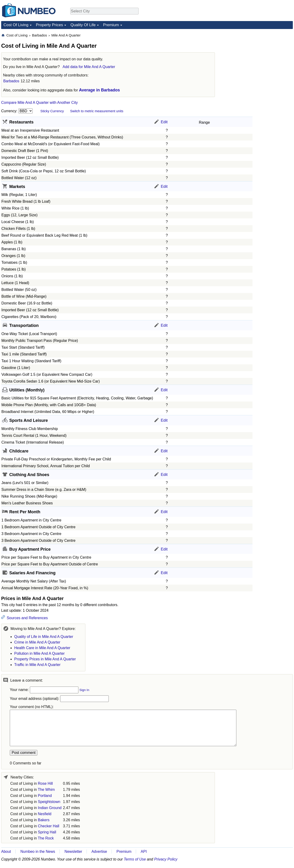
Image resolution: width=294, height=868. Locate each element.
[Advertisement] (258, 62)
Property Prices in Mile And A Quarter (45, 659)
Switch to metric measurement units (97, 111)
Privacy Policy (166, 859)
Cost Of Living (16, 25)
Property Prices (49, 25)
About (6, 852)
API (144, 852)
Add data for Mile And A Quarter (89, 67)
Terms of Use (135, 859)
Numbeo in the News (38, 852)
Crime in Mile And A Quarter (37, 642)
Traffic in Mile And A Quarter (37, 665)
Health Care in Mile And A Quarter (42, 648)
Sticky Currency (52, 111)
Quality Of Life (83, 25)
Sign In (84, 690)
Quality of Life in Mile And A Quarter (44, 637)
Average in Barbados (100, 90)
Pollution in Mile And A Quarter (39, 653)
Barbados (11, 81)
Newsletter (73, 852)
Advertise (99, 852)
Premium (111, 25)
